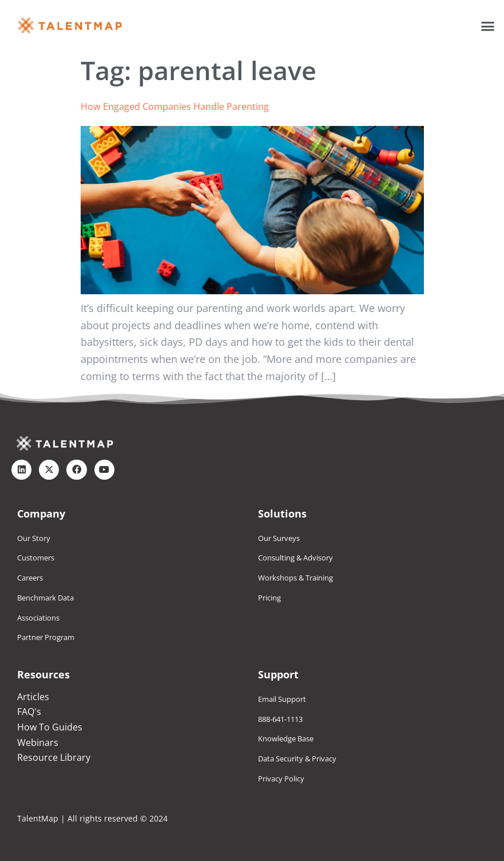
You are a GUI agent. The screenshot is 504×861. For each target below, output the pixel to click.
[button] (488, 26)
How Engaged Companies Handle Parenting (175, 106)
